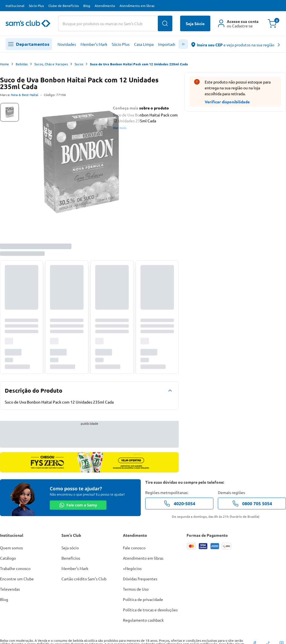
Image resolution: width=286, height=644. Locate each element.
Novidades (67, 44)
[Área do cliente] (238, 23)
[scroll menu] (183, 44)
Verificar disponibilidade (227, 102)
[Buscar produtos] (165, 23)
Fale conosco (134, 548)
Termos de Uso (136, 589)
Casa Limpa (144, 44)
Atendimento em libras (137, 6)
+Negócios (132, 568)
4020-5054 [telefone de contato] (179, 504)
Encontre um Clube (17, 579)
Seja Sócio (195, 23)
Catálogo (8, 558)
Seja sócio (70, 548)
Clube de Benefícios (64, 6)
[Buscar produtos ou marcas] (115, 23)
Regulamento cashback (143, 620)
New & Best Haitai (25, 95)
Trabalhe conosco (15, 568)
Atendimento (105, 6)
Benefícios (71, 558)
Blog (87, 6)
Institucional (15, 6)
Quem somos (11, 548)
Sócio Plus (36, 6)
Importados (168, 44)
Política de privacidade (143, 599)
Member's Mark (94, 44)
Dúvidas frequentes (140, 579)
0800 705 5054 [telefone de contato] (252, 504)
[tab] (9, 112)
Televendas (10, 589)
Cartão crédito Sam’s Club (84, 579)
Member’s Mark (75, 568)
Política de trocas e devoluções (150, 610)
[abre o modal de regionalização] (236, 44)
